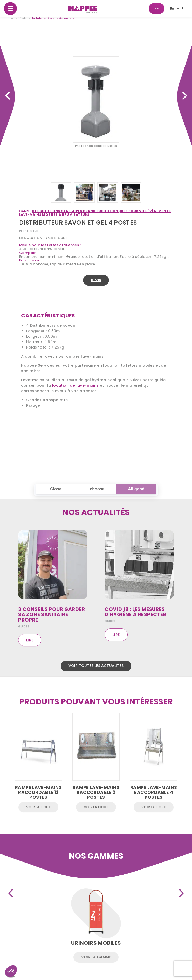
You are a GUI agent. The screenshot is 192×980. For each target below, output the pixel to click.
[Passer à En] (172, 9)
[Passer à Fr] (183, 9)
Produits (25, 19)
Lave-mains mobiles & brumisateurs (61, 215)
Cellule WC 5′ (7, 95)
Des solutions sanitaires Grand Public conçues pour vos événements (109, 211)
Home (13, 19)
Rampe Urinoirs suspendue (185, 95)
